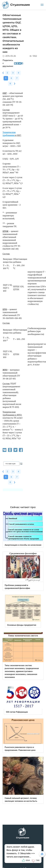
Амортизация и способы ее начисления (23, 545)
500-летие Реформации (17, 712)
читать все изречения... (19, 857)
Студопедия (16, 5)
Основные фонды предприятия (22, 625)
